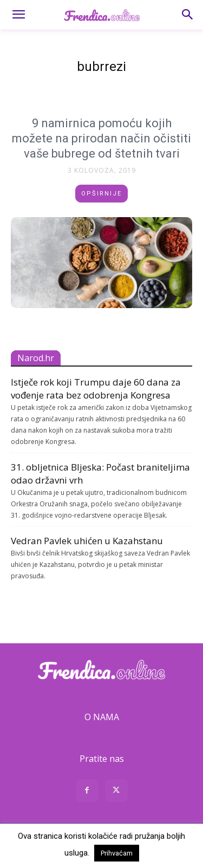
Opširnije (101, 194)
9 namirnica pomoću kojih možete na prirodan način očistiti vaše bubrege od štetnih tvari (101, 138)
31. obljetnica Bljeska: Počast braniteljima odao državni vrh (100, 474)
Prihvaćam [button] (117, 853)
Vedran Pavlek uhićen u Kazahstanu (87, 541)
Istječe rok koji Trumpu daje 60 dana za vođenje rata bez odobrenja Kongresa (96, 389)
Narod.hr (36, 358)
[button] (18, 15)
